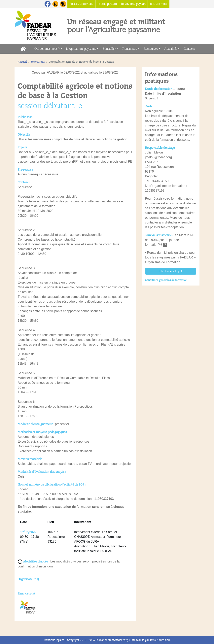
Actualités (171, 49)
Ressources (151, 49)
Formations (38, 62)
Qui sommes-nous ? (47, 49)
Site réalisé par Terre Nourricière (151, 640)
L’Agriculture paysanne (81, 49)
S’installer (109, 49)
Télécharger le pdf (171, 271)
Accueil (22, 62)
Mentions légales (54, 640)
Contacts (190, 48)
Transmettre (130, 49)
